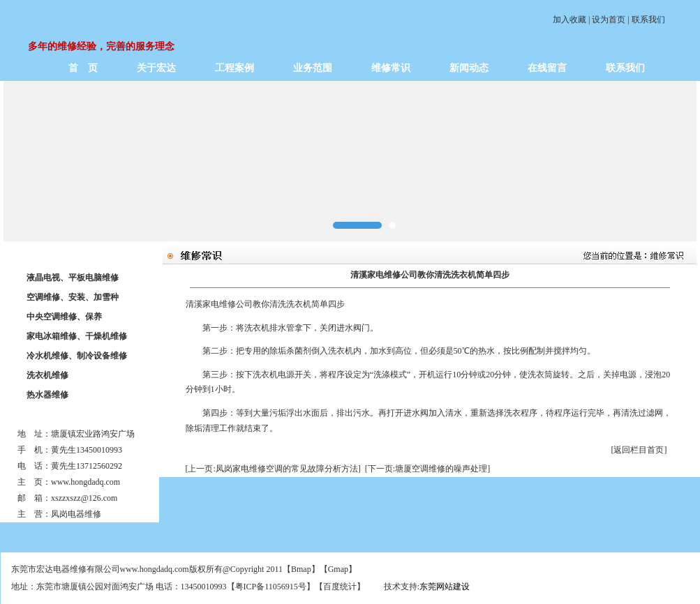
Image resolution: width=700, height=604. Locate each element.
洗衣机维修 (47, 375)
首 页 (83, 68)
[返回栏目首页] (639, 450)
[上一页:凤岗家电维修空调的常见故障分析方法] (273, 469)
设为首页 (609, 20)
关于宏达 (156, 68)
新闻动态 (469, 68)
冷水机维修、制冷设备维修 (77, 356)
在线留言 (547, 68)
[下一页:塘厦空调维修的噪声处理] (427, 469)
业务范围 (313, 68)
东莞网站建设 (445, 587)
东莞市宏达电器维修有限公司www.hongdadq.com (100, 569)
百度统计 (340, 587)
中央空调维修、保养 (64, 317)
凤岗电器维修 (76, 514)
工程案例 (234, 68)
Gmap (338, 569)
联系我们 (648, 20)
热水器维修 (47, 395)
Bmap (301, 569)
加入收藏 (569, 20)
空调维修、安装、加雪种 (73, 297)
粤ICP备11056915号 (271, 587)
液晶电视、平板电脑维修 (73, 278)
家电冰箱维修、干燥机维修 (77, 336)
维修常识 (391, 68)
